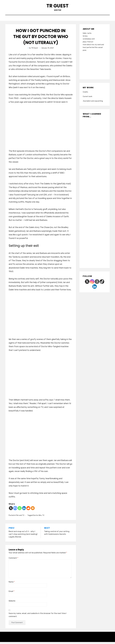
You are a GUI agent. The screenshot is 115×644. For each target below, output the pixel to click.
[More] (33, 510)
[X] (11, 510)
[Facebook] (15, 510)
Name (12, 584)
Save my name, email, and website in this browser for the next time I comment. (38, 617)
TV (43, 517)
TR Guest (58, 7)
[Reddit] (28, 510)
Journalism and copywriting (93, 103)
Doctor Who (37, 517)
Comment (13, 560)
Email (12, 593)
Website (12, 603)
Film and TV (20, 517)
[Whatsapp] (20, 510)
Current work (87, 99)
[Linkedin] (24, 510)
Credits (85, 94)
